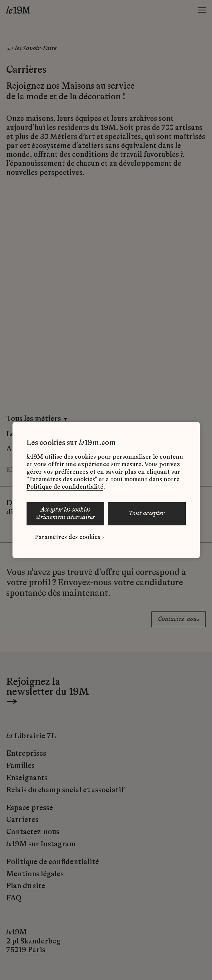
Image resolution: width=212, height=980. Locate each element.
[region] (106, 490)
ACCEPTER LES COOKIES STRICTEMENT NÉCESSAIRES (65, 514)
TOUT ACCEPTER (147, 514)
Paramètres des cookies (68, 537)
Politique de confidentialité (65, 487)
